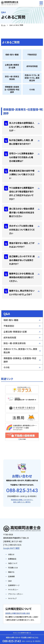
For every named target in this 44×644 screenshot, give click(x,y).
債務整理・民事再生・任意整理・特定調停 (20, 360)
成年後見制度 (10, 337)
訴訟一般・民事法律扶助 (15, 343)
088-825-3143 (22, 490)
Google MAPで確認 (11, 548)
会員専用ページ (14, 585)
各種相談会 (12, 559)
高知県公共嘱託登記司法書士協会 (18, 613)
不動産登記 (9, 326)
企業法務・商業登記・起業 (15, 332)
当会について (13, 563)
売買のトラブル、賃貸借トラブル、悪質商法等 (20, 351)
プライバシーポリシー (16, 594)
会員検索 (11, 576)
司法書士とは (13, 568)
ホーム (3, 25)
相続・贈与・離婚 (11, 320)
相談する (11, 572)
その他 (7, 367)
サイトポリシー (13, 590)
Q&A (10, 581)
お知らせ (11, 554)
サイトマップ (12, 598)
